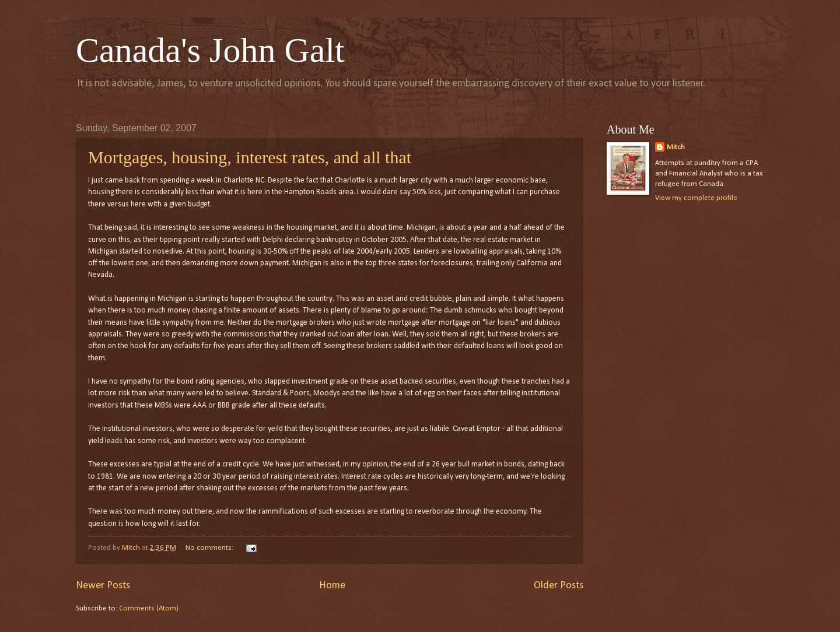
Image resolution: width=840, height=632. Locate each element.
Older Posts (559, 586)
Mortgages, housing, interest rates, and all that (250, 157)
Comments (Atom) (149, 608)
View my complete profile (696, 198)
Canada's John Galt (210, 50)
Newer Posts (103, 586)
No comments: (210, 548)
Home (332, 586)
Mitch (676, 147)
